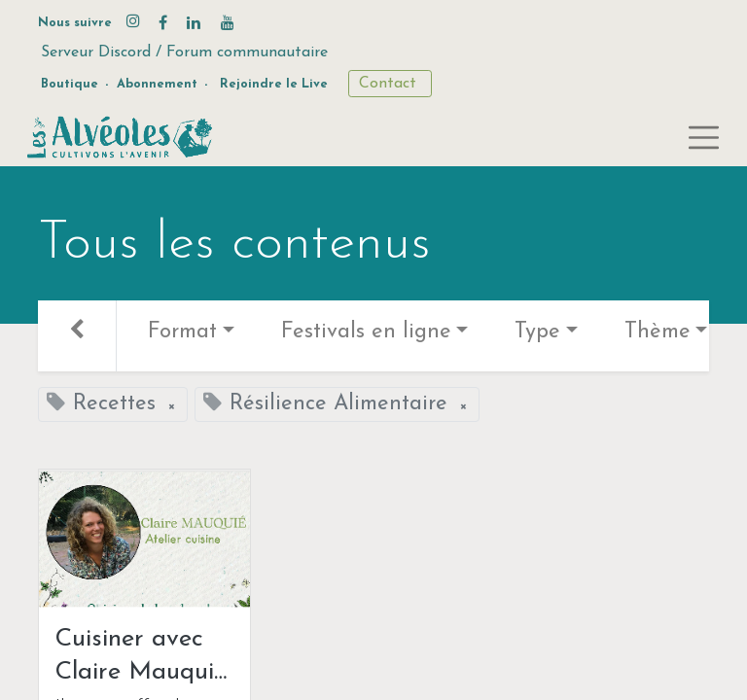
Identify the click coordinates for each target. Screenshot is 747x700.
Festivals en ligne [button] (366, 332)
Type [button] (537, 332)
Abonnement (157, 84)
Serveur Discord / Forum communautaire (184, 52)
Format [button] (182, 332)
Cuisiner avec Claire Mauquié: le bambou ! (142, 658)
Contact (390, 84)
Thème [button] (658, 332)
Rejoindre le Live (274, 84)
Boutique (70, 84)
